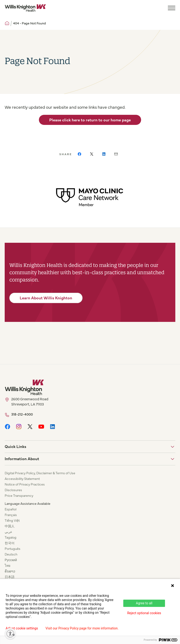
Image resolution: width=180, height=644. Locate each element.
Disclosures (13, 490)
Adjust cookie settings (22, 628)
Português (13, 548)
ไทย (7, 565)
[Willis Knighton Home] (25, 8)
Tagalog (11, 537)
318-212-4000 (22, 414)
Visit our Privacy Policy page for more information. (82, 628)
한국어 (10, 543)
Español (11, 509)
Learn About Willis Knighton (46, 298)
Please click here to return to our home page (90, 120)
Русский (11, 560)
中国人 (10, 526)
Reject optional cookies (144, 613)
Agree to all (144, 603)
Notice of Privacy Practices (25, 484)
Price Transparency (19, 495)
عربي (8, 532)
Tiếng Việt (12, 520)
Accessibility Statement (22, 478)
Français (11, 515)
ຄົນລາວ (10, 571)
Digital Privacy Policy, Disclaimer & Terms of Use (40, 473)
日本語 (10, 577)
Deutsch (11, 554)
